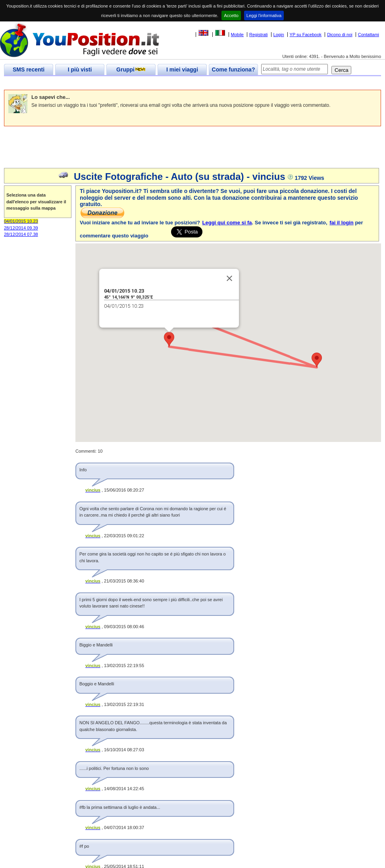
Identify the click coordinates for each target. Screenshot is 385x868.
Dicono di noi (340, 35)
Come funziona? (234, 69)
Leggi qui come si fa (227, 223)
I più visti (80, 69)
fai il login (342, 223)
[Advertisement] (148, 83)
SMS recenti (29, 69)
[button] (169, 339)
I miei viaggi (182, 69)
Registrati (258, 35)
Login (279, 35)
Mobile (237, 35)
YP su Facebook (306, 35)
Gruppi (131, 69)
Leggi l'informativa (264, 15)
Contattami (369, 35)
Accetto (231, 15)
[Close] (229, 278)
